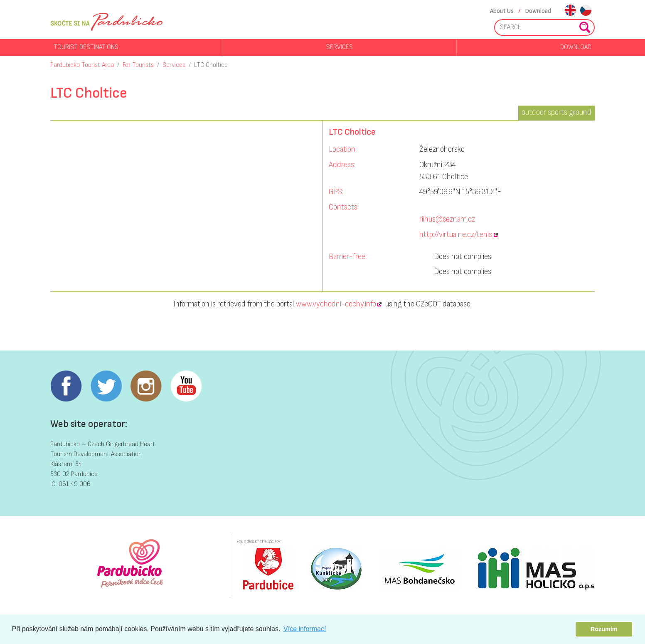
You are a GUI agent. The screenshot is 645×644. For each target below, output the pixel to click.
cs (586, 11)
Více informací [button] (305, 629)
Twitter (106, 386)
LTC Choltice (211, 65)
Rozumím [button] (604, 629)
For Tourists (138, 65)
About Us (502, 11)
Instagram (146, 386)
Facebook (66, 386)
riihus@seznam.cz (447, 219)
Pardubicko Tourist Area (82, 65)
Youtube (186, 386)
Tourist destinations (86, 47)
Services (340, 47)
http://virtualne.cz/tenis (456, 235)
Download (538, 11)
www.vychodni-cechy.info (336, 304)
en (570, 11)
